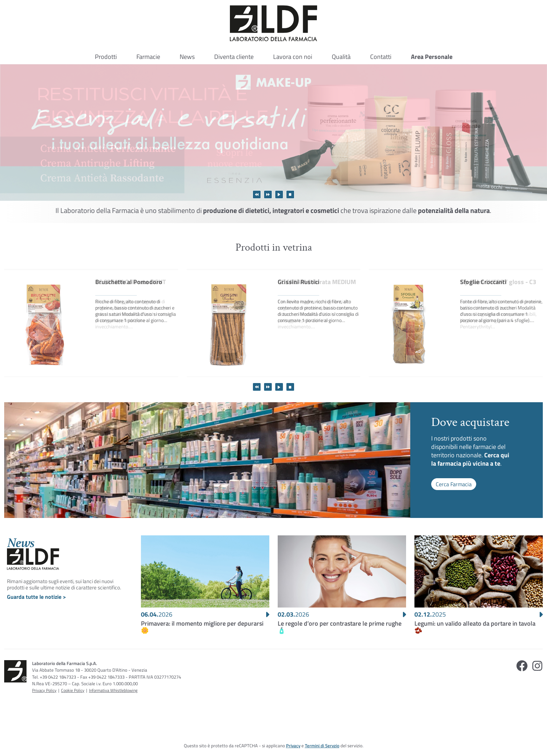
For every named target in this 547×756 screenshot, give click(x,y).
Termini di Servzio (322, 746)
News (187, 57)
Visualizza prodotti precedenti (257, 387)
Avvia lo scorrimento (279, 194)
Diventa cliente (234, 57)
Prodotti (106, 57)
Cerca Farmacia (454, 484)
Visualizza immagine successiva (268, 194)
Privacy (293, 746)
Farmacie (148, 57)
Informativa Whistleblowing (113, 690)
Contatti (381, 57)
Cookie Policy (73, 690)
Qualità (341, 57)
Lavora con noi (293, 57)
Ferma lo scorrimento (290, 194)
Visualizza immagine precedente (257, 194)
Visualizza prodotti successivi (268, 387)
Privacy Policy (44, 690)
